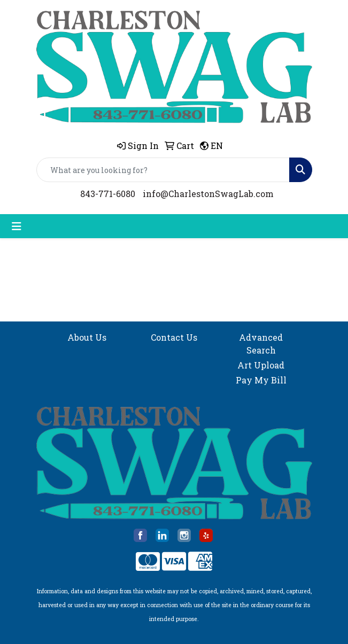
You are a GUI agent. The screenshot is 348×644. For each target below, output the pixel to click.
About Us (87, 337)
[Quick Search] (163, 170)
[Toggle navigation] (17, 226)
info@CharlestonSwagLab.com (208, 194)
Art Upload (261, 365)
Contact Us (174, 337)
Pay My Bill (261, 380)
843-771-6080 (108, 194)
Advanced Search (261, 344)
